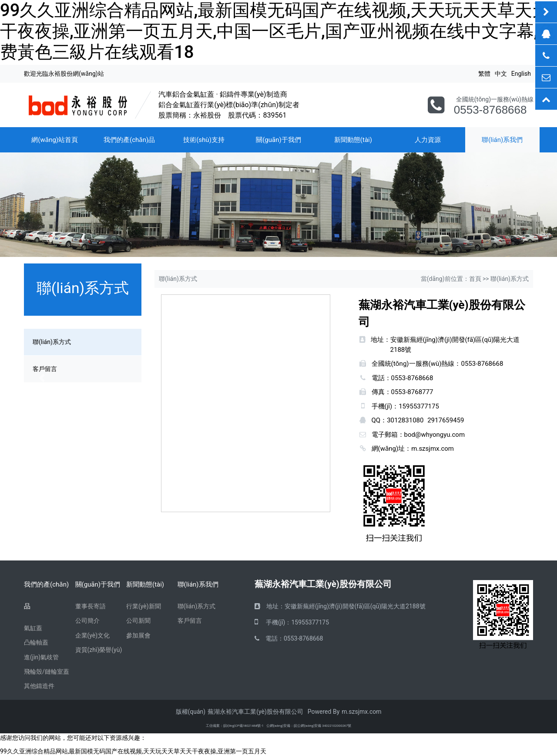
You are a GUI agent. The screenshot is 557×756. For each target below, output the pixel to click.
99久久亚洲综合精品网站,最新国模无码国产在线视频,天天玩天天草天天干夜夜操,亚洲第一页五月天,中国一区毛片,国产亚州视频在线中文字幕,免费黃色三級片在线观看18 (278, 31)
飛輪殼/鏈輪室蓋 (47, 672)
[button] (42, 378)
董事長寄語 (91, 606)
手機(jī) (382, 406)
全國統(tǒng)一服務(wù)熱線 (413, 364)
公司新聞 (138, 621)
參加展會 (138, 635)
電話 (378, 378)
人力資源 (428, 140)
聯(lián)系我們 (198, 584)
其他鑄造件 (39, 686)
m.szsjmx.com (433, 449)
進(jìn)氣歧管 (41, 657)
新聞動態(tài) (353, 140)
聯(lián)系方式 (197, 606)
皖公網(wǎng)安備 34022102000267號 (322, 726)
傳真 (378, 392)
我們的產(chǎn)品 (129, 140)
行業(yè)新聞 (144, 606)
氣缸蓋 (33, 628)
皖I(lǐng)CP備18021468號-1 (243, 726)
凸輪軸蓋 (36, 642)
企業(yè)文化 (93, 635)
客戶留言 (190, 621)
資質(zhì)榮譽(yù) (99, 650)
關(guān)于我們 (278, 140)
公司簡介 (87, 621)
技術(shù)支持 (204, 140)
